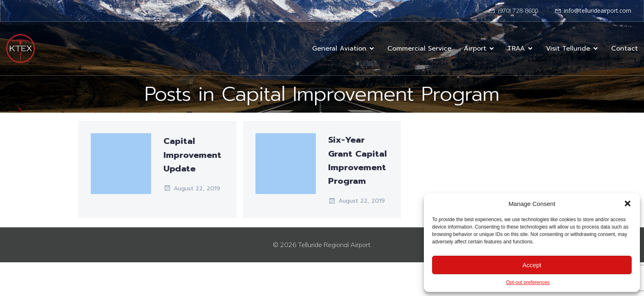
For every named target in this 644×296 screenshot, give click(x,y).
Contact (624, 49)
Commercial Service (419, 49)
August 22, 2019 (192, 188)
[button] (628, 203)
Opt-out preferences (528, 282)
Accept (532, 265)
